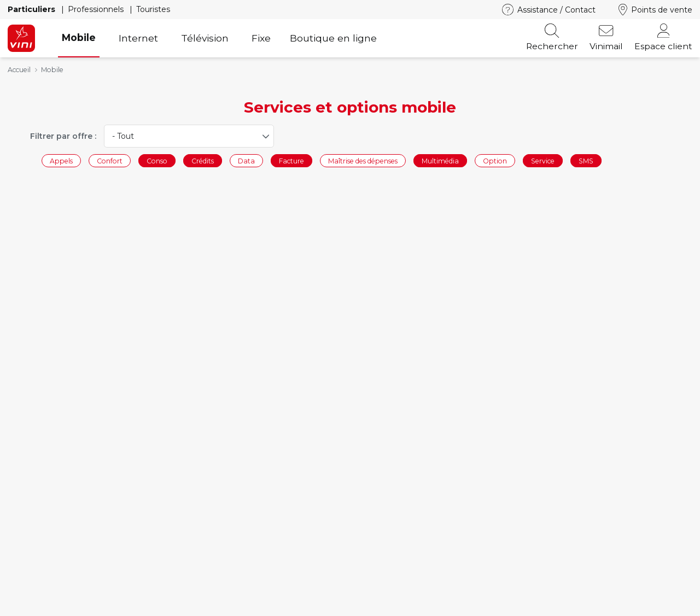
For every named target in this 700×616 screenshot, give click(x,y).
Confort (110, 160)
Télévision (205, 38)
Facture (291, 160)
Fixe (261, 38)
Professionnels (97, 9)
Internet (138, 38)
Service (543, 160)
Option (495, 160)
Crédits (203, 160)
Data (246, 160)
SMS (586, 160)
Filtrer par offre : (63, 136)
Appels (61, 160)
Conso (157, 160)
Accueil (19, 70)
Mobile (79, 37)
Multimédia (440, 160)
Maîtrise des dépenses (363, 160)
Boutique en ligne (333, 38)
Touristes (153, 9)
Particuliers (33, 9)
